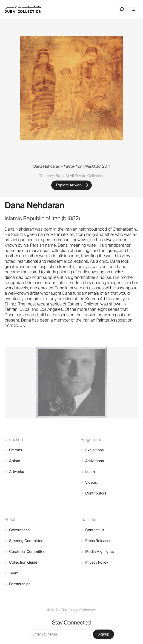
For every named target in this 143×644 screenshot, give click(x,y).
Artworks (14, 472)
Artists (12, 461)
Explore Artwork (69, 185)
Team (11, 573)
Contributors (94, 493)
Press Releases (96, 541)
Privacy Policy (94, 562)
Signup (103, 634)
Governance (17, 530)
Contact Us (92, 530)
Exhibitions (92, 450)
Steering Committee (24, 541)
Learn (88, 472)
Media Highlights (97, 552)
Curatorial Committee (25, 552)
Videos (89, 482)
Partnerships (18, 584)
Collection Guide (21, 562)
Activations (92, 461)
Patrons (13, 450)
